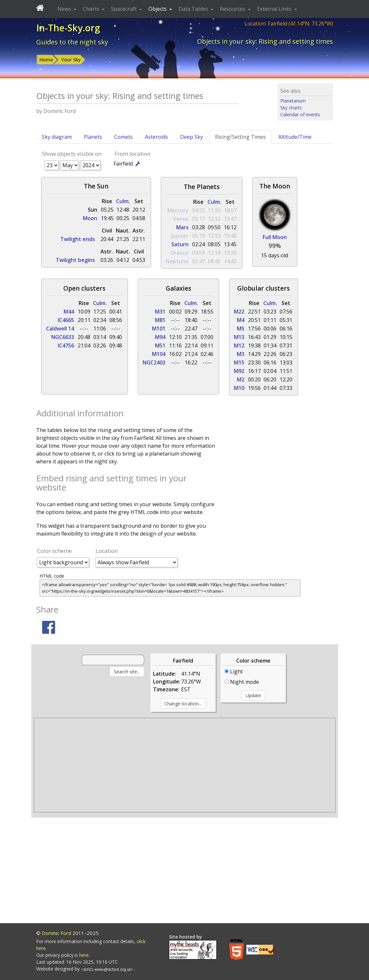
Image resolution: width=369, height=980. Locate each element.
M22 (239, 312)
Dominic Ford (56, 933)
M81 (160, 320)
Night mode (242, 682)
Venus (181, 219)
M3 (241, 354)
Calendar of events (300, 114)
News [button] (65, 9)
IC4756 (66, 345)
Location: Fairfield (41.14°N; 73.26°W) (289, 24)
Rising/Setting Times (240, 137)
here (84, 955)
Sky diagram (57, 137)
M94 (160, 337)
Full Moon (275, 237)
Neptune (177, 261)
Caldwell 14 (60, 329)
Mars (182, 227)
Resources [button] (233, 9)
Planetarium (293, 101)
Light (234, 671)
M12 (239, 345)
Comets (123, 137)
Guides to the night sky (72, 42)
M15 (239, 362)
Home (46, 60)
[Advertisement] (185, 765)
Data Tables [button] (194, 9)
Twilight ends (78, 239)
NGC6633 (63, 337)
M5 (241, 329)
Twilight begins (75, 260)
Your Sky (71, 60)
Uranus (180, 253)
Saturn (180, 244)
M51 (160, 345)
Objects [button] (158, 9)
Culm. (123, 201)
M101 (159, 329)
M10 (239, 388)
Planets (93, 137)
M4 (241, 320)
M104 (159, 354)
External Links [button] (275, 9)
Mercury (178, 210)
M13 (239, 337)
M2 (241, 379)
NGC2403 (154, 362)
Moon (90, 218)
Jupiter (180, 236)
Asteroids (156, 137)
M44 (69, 312)
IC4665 (66, 320)
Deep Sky (192, 137)
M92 (239, 371)
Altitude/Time (295, 137)
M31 (160, 312)
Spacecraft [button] (124, 9)
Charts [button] (92, 9)
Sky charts (291, 108)
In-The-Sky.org (68, 28)
